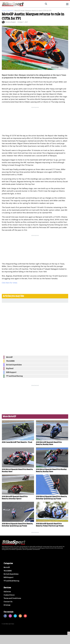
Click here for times (10, 283)
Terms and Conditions (12, 598)
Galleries (7, 592)
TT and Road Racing (14, 376)
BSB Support (11, 372)
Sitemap (7, 605)
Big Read (10, 369)
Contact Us (8, 602)
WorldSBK (10, 361)
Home (4, 11)
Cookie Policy (9, 595)
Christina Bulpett (10, 22)
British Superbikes (14, 365)
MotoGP (10, 11)
